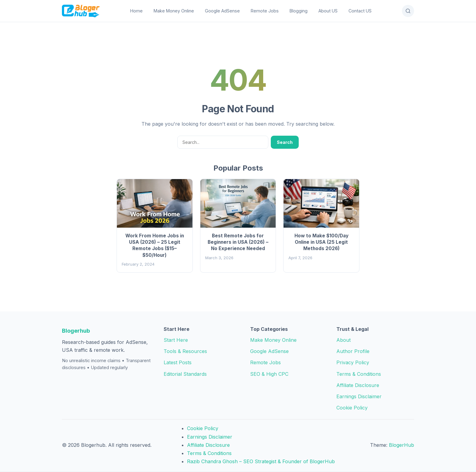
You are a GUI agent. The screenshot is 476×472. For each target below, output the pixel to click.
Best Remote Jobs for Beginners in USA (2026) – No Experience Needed (238, 242)
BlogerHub (401, 445)
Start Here (176, 340)
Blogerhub (76, 331)
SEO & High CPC (269, 374)
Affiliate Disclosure (358, 385)
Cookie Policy (352, 408)
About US (328, 11)
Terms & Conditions (359, 374)
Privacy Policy (353, 362)
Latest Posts (178, 362)
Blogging (299, 11)
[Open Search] (408, 11)
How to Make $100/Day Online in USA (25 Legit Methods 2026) (321, 242)
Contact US (360, 11)
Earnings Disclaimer (359, 396)
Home (136, 11)
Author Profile (353, 351)
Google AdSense (222, 11)
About (343, 340)
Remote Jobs (265, 11)
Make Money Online (174, 11)
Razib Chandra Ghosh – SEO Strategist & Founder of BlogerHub (261, 461)
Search (285, 142)
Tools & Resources (185, 351)
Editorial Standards (185, 374)
